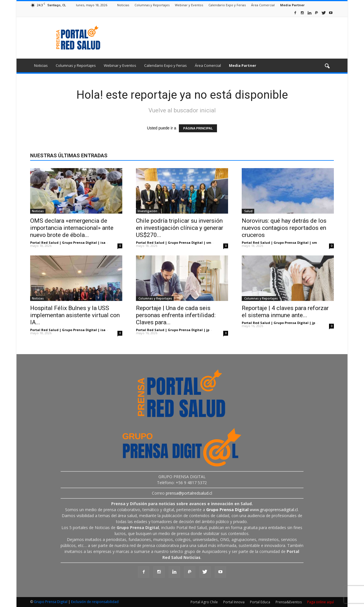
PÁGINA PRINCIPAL (198, 128)
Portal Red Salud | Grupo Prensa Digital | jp (173, 330)
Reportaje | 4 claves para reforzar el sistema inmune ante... (285, 312)
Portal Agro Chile (204, 602)
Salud (248, 211)
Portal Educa (260, 602)
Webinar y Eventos (189, 5)
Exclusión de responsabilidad (95, 602)
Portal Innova (234, 602)
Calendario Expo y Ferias (227, 5)
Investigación (147, 211)
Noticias (123, 5)
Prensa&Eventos (289, 602)
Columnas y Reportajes (152, 5)
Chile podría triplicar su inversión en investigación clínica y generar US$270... (180, 228)
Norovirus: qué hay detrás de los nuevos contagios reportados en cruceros (284, 228)
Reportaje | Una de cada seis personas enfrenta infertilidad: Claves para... (176, 315)
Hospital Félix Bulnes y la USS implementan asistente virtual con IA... (75, 315)
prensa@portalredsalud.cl (189, 493)
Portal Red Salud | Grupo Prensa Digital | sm (173, 242)
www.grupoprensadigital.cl (252, 510)
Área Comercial (263, 5)
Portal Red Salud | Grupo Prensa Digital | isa (68, 242)
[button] (327, 66)
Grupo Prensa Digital (51, 602)
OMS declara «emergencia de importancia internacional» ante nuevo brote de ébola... (72, 228)
